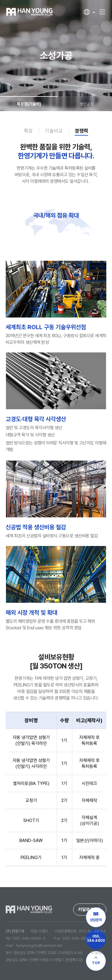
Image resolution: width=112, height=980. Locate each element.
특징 (28, 131)
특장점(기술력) (29, 101)
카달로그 (90, 910)
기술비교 (54, 131)
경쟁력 (81, 131)
